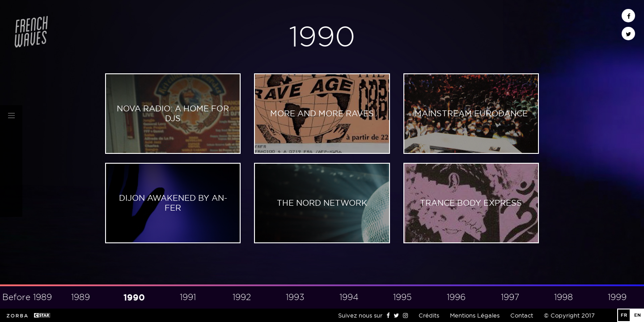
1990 (134, 297)
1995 (402, 297)
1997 (510, 297)
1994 (349, 297)
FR (624, 315)
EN (638, 315)
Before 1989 (27, 297)
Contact (522, 315)
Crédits (429, 315)
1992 (242, 297)
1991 (188, 297)
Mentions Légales (475, 315)
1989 (80, 297)
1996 (456, 297)
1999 (617, 297)
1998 (563, 297)
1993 (295, 297)
